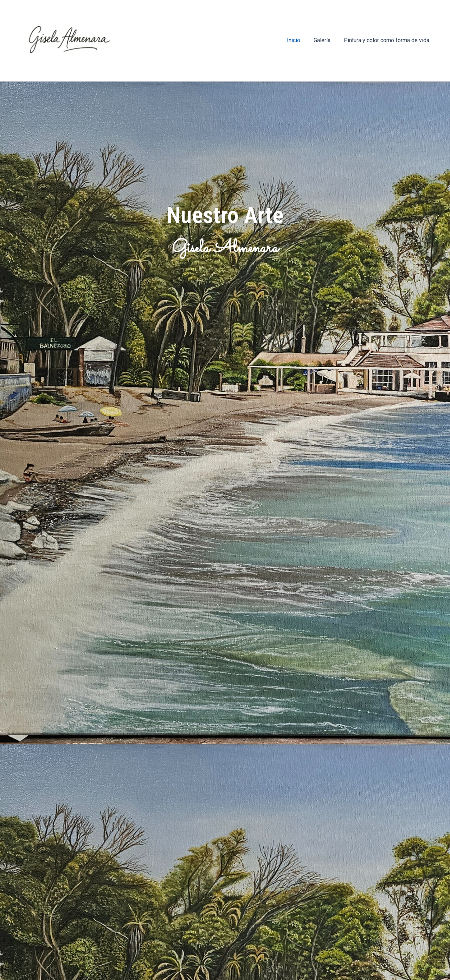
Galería (325, 40)
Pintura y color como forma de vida (388, 40)
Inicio (299, 40)
